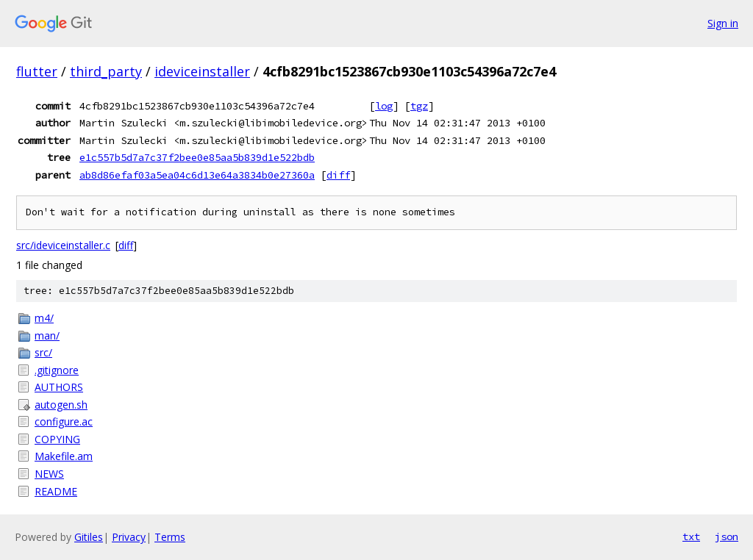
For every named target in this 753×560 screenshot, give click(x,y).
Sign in (723, 23)
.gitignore (57, 370)
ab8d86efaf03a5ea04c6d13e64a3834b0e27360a (197, 175)
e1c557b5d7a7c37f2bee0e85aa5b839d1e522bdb (197, 157)
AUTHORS (59, 387)
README (56, 491)
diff (338, 175)
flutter (37, 71)
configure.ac (64, 421)
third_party (106, 71)
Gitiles (89, 537)
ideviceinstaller (202, 71)
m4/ (44, 318)
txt (691, 536)
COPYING (57, 439)
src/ (43, 352)
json (727, 536)
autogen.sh (61, 405)
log (384, 106)
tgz (419, 106)
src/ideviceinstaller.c (63, 245)
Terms (170, 537)
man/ (47, 335)
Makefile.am (64, 456)
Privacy (129, 537)
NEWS (49, 474)
